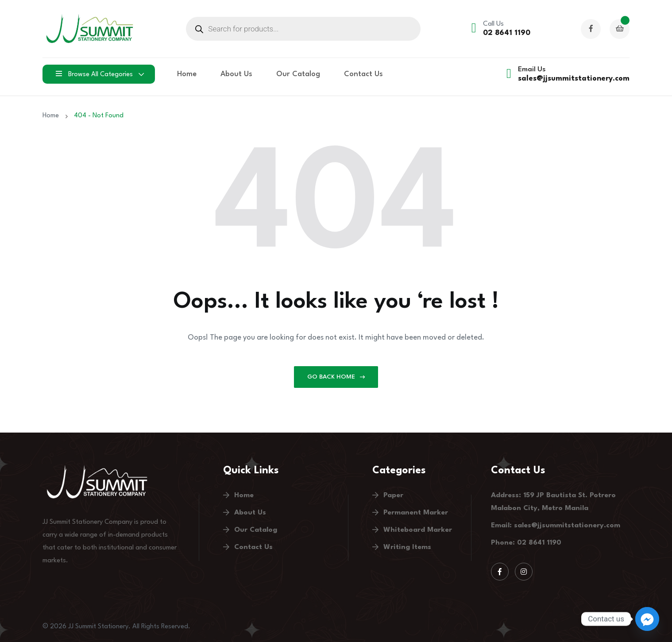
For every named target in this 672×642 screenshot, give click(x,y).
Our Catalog (298, 74)
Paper (393, 495)
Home (187, 74)
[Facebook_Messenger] (647, 619)
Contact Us (363, 74)
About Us (236, 74)
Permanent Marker (416, 513)
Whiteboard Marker (418, 530)
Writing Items (407, 547)
